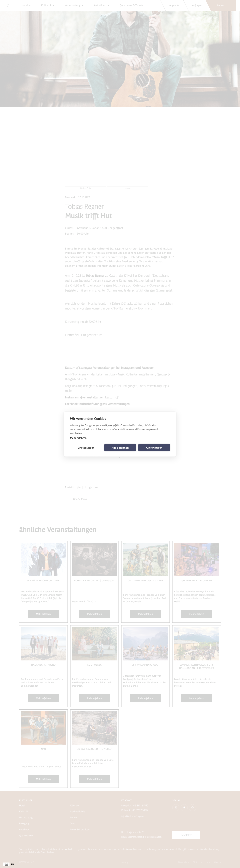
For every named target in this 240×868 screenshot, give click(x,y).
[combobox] (6, 864)
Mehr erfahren (78, 438)
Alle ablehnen (120, 448)
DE (6, 864)
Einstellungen (86, 448)
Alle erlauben (154, 448)
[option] (13, 864)
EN (13, 864)
